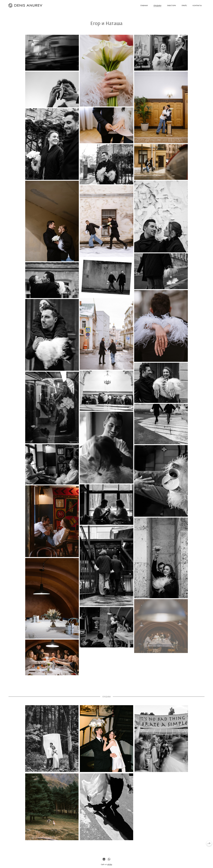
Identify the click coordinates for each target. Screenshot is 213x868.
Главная (144, 5)
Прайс (184, 5)
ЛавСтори (171, 5)
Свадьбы (157, 5)
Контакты (197, 5)
